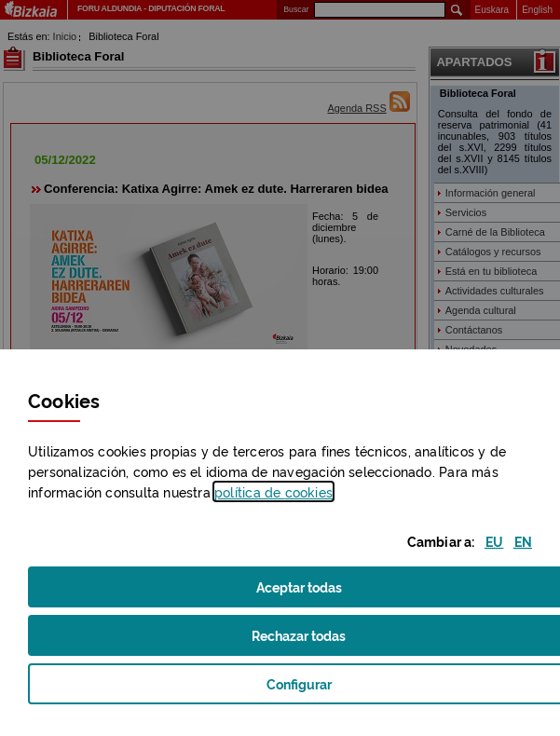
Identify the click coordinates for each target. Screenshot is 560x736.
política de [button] (273, 491)
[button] (494, 541)
